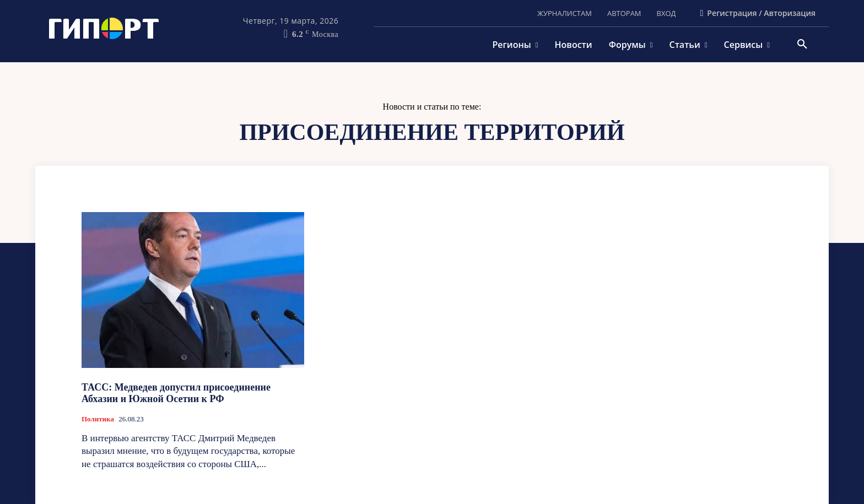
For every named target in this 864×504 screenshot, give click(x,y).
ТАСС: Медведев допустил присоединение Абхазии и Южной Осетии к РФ (176, 393)
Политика (98, 419)
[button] (802, 45)
